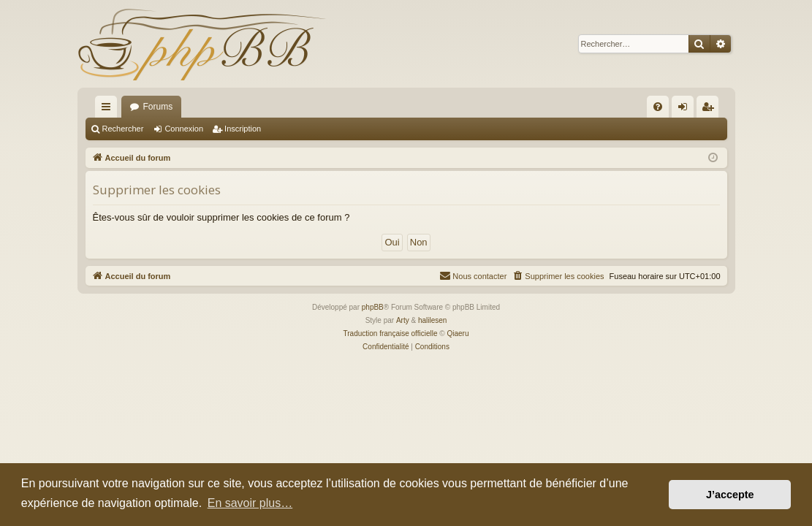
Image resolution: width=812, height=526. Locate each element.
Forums (158, 107)
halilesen (432, 320)
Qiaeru (458, 333)
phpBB (373, 307)
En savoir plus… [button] (250, 503)
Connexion (184, 129)
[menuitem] (658, 107)
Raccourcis (109, 110)
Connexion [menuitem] (685, 110)
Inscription (243, 129)
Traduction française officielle (391, 333)
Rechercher (123, 129)
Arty (403, 320)
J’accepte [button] (730, 495)
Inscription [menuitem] (710, 110)
